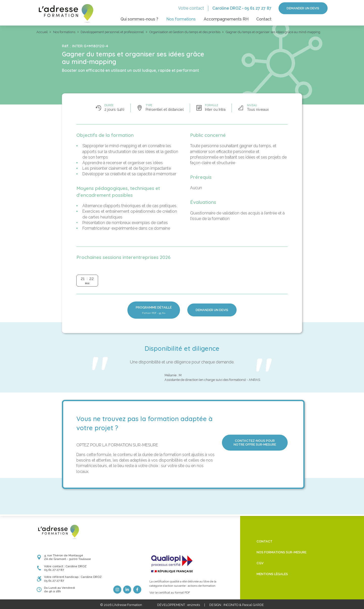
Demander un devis (303, 8)
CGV (260, 563)
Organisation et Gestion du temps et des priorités (185, 32)
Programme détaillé (154, 310)
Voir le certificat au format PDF (170, 593)
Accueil (42, 32)
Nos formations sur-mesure (281, 552)
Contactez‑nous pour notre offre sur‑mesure (255, 443)
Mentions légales (272, 574)
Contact (264, 19)
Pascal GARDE (253, 605)
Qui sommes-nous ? (139, 19)
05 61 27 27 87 (258, 8)
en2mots (194, 605)
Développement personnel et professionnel (112, 32)
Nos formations (181, 19)
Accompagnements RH (226, 19)
